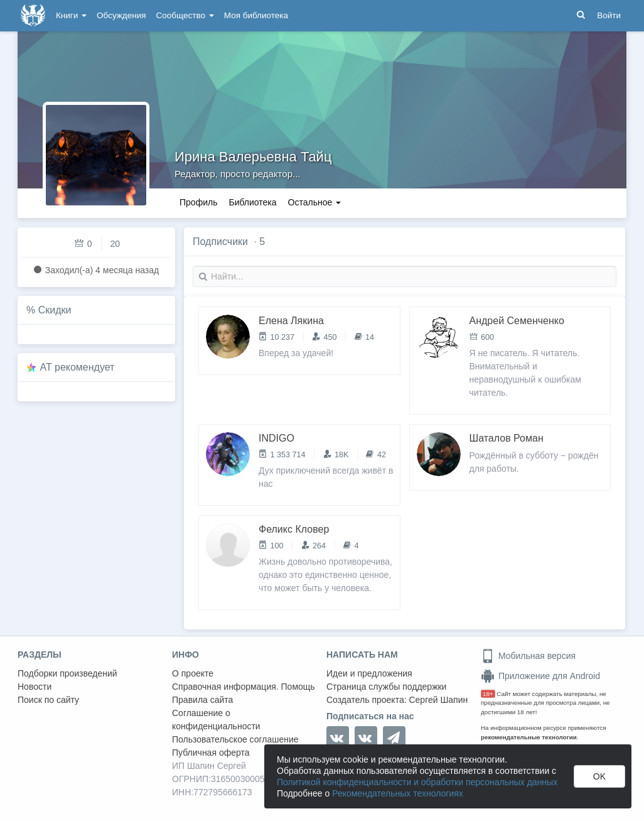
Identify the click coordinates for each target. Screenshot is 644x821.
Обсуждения (121, 15)
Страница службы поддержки (386, 687)
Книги (71, 15)
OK (599, 776)
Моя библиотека (256, 15)
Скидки (55, 310)
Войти (609, 15)
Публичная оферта (211, 753)
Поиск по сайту (48, 700)
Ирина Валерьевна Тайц (253, 157)
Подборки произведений (67, 673)
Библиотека (252, 202)
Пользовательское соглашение (235, 739)
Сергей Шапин (438, 700)
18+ (488, 694)
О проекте (193, 673)
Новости (35, 687)
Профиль (198, 202)
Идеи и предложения (369, 673)
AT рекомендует (78, 367)
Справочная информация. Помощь (244, 687)
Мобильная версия (528, 656)
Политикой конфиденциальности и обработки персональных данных (417, 782)
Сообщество (185, 15)
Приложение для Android (540, 676)
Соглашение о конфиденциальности (216, 720)
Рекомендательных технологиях (398, 793)
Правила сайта (202, 700)
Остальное (315, 202)
